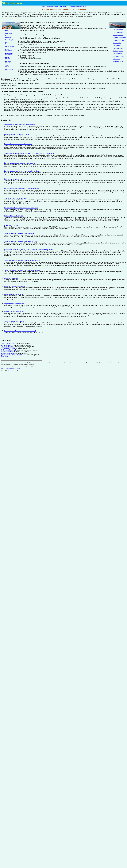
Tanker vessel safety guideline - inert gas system (20, 233)
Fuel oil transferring (118, 30)
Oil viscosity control (118, 51)
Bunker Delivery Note (119, 40)
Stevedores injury (6, 345)
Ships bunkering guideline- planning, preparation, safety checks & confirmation (29, 153)
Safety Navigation (10, 40)
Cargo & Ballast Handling (9, 348)
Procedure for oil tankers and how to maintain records (21, 208)
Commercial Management (75, 6)
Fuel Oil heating (117, 46)
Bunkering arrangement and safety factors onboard (20, 163)
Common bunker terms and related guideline (18, 144)
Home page (4, 356)
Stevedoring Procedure (8, 62)
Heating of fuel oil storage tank (14, 216)
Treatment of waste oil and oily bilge (16, 198)
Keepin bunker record (119, 56)
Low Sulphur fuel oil (118, 35)
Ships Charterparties (7, 344)
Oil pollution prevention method (14, 304)
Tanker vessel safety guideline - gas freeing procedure (21, 241)
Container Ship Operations (9, 36)
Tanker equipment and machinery (15, 321)
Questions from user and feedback (12, 355)
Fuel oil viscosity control (12, 225)
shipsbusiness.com (12, 371)
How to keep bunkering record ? (14, 179)
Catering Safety (9, 69)
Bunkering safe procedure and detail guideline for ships (22, 171)
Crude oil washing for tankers (13, 294)
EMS (84, 6)
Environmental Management (9, 54)
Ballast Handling (7, 58)
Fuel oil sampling (117, 54)
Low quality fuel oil (118, 48)
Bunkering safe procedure (120, 38)
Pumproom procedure (11, 278)
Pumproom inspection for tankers (15, 286)
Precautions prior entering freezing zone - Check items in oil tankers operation (29, 249)
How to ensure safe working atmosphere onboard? (20, 331)
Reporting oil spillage (118, 32)
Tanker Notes (9, 33)
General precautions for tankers (14, 312)
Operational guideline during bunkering (16, 134)
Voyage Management (9, 50)
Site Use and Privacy (6, 367)
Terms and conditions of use (13, 368)
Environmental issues (8, 347)
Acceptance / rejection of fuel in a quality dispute (19, 125)
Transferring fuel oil (118, 62)
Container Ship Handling (61, 6)
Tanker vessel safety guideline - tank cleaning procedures (22, 270)
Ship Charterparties (9, 43)
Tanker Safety (50, 6)
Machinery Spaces (8, 66)
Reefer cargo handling (8, 350)
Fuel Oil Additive (117, 43)
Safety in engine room (8, 353)
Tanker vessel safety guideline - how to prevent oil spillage (23, 261)
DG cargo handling (7, 352)
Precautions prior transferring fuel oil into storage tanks (21, 189)
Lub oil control (117, 59)
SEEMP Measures (10, 46)
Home (44, 6)
